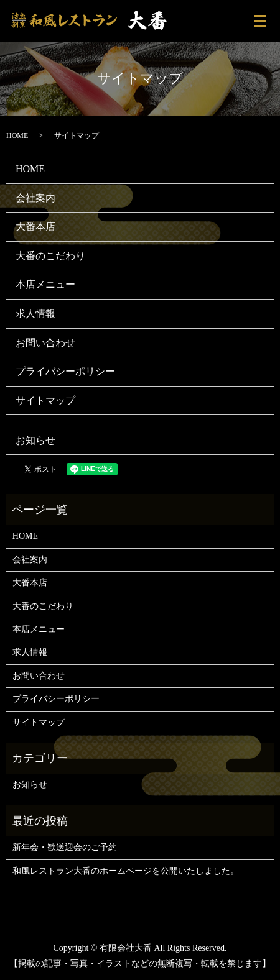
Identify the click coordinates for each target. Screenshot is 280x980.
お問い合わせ (45, 343)
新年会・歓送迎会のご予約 (65, 847)
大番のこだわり (50, 256)
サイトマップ (45, 401)
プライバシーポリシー (65, 371)
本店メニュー (45, 284)
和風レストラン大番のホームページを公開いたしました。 (126, 871)
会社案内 (35, 198)
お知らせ (35, 440)
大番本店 (35, 227)
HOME (17, 135)
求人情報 (35, 314)
